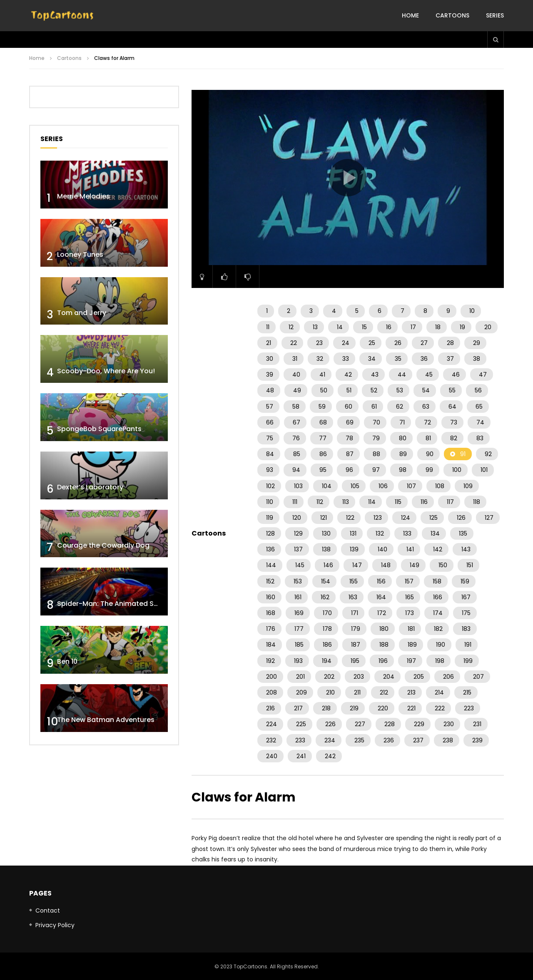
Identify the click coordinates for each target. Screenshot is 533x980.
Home (410, 15)
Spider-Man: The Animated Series (113, 604)
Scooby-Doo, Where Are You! (106, 371)
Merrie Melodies (83, 196)
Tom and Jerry (82, 313)
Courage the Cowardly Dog (103, 545)
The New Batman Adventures (106, 720)
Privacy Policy (55, 925)
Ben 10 (67, 661)
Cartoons (452, 15)
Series (495, 15)
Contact (48, 911)
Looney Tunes (80, 254)
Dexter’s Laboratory (90, 487)
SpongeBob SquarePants (99, 429)
